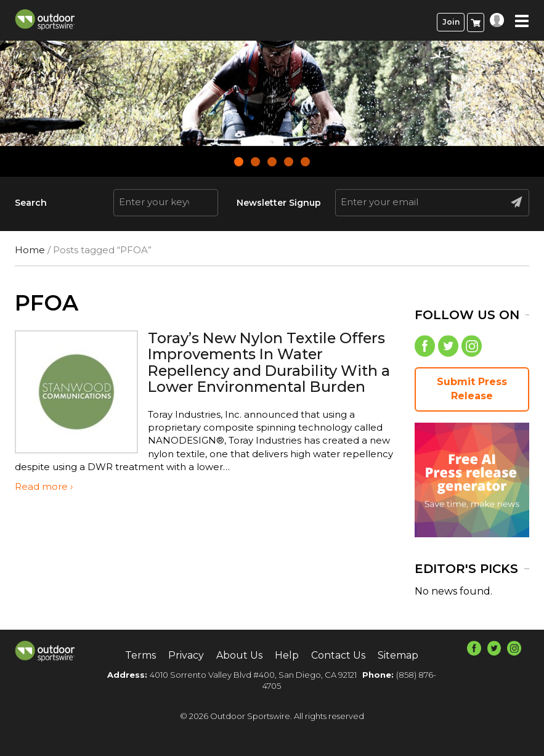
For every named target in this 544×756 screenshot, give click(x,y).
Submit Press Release (472, 389)
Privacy (186, 655)
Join (451, 22)
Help (287, 655)
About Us (239, 655)
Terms (140, 655)
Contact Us (338, 655)
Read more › (44, 486)
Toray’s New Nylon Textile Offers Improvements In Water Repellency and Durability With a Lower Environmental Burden (270, 362)
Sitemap (398, 655)
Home (30, 250)
